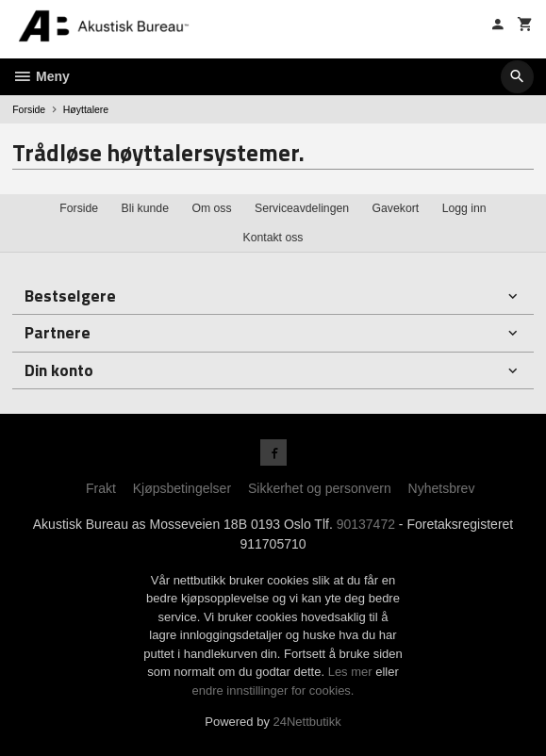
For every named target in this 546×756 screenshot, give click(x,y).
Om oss (211, 208)
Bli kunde (145, 208)
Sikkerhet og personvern (320, 488)
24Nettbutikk (307, 722)
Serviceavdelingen (302, 208)
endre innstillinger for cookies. (273, 690)
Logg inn (464, 208)
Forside (29, 109)
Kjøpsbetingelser (182, 488)
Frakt (101, 488)
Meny (41, 76)
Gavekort (396, 208)
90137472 (366, 524)
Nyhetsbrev (442, 488)
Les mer (352, 672)
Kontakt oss (273, 238)
